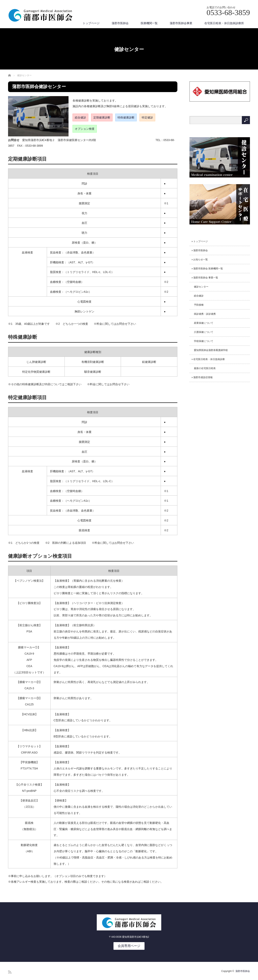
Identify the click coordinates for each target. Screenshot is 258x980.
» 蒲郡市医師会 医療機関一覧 (207, 269)
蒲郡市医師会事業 (181, 23)
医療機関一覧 (149, 23)
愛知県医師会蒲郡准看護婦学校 (210, 350)
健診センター (200, 287)
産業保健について (202, 323)
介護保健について (202, 332)
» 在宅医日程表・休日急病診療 (208, 359)
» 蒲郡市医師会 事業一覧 (205, 278)
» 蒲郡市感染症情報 (202, 377)
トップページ (91, 23)
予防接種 (198, 305)
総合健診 (198, 296)
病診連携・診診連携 (204, 314)
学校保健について (202, 341)
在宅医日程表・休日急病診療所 (224, 23)
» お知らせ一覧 (200, 260)
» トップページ (200, 241)
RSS (10, 972)
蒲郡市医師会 (120, 23)
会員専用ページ (129, 946)
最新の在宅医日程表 (204, 368)
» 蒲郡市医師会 (200, 250)
